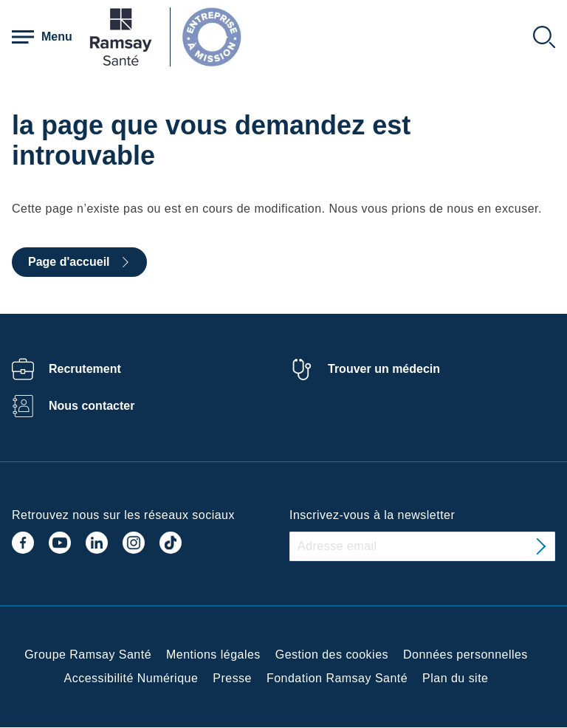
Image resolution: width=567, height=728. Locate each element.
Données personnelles (465, 655)
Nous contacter (92, 406)
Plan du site (455, 678)
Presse (232, 678)
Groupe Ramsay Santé (88, 655)
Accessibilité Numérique (131, 678)
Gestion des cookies (332, 655)
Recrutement (85, 369)
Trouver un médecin (384, 369)
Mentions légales (213, 655)
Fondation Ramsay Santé (337, 678)
